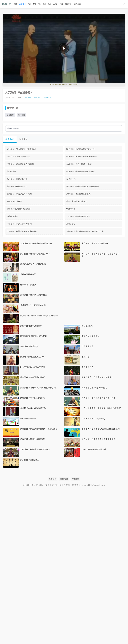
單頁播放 (28, 98)
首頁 (16, 4)
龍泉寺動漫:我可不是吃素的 (18, 156)
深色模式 (77, 4)
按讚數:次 (48, 98)
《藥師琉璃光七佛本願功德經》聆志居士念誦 (85, 231)
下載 (61, 4)
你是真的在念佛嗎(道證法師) (19, 209)
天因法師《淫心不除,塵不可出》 (79, 164)
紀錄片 (55, 4)
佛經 (49, 4)
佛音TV (6, 4)
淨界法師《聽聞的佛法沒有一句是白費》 (83, 186)
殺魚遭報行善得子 (14, 201)
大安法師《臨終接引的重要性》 (79, 216)
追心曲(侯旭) (12, 216)
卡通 (29, 4)
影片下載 (22, 115)
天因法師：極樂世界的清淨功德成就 (22, 231)
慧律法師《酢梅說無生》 (17, 186)
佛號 (34, 4)
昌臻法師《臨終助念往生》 (18, 179)
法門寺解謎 (71, 224)
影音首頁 (53, 479)
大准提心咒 (71, 179)
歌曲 (44, 4)
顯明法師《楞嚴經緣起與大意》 (20, 194)
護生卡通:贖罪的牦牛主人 (77, 201)
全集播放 (10, 115)
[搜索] (124, 4)
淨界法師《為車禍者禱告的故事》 (21, 164)
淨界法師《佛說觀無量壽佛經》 (79, 194)
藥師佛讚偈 (12, 171)
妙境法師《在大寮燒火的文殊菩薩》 (22, 149)
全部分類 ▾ (68, 4)
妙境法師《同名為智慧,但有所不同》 (81, 149)
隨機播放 (37, 98)
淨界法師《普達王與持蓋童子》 (20, 224)
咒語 (39, 4)
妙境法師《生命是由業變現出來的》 (81, 171)
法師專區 (23, 4)
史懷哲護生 (71, 209)
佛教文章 (75, 479)
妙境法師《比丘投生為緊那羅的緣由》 (82, 156)
